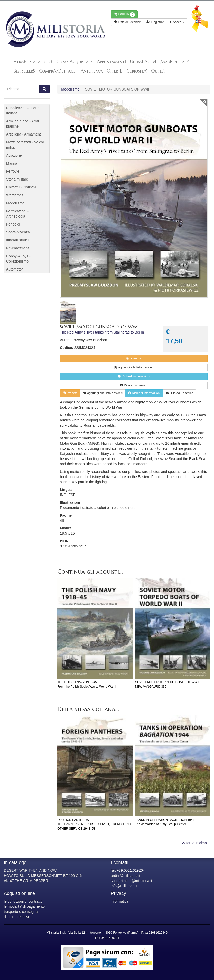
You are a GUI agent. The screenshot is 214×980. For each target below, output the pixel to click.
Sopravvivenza (18, 232)
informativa (120, 901)
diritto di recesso (17, 917)
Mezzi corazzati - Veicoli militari (25, 145)
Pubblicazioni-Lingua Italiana (23, 111)
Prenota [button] (134, 358)
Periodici (13, 224)
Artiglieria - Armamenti (24, 134)
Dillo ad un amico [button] (134, 385)
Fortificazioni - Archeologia (17, 214)
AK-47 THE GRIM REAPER (26, 881)
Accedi (177, 22)
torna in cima (194, 843)
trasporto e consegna (21, 912)
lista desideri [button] (134, 367)
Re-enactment (17, 248)
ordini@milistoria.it (126, 876)
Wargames (15, 195)
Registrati (155, 22)
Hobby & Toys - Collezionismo (18, 259)
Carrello (124, 15)
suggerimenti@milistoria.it (132, 881)
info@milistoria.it (124, 886)
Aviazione (14, 155)
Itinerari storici (17, 240)
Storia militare (17, 179)
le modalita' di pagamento (24, 906)
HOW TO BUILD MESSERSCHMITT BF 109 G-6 (43, 876)
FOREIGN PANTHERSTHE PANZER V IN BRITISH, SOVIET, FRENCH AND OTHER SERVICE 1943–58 (94, 824)
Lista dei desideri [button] (128, 22)
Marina (12, 163)
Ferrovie (13, 171)
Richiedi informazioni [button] (134, 376)
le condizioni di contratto (23, 901)
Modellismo (70, 89)
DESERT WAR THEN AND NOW (30, 870)
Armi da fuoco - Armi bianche (22, 124)
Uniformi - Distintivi (21, 187)
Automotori (15, 269)
